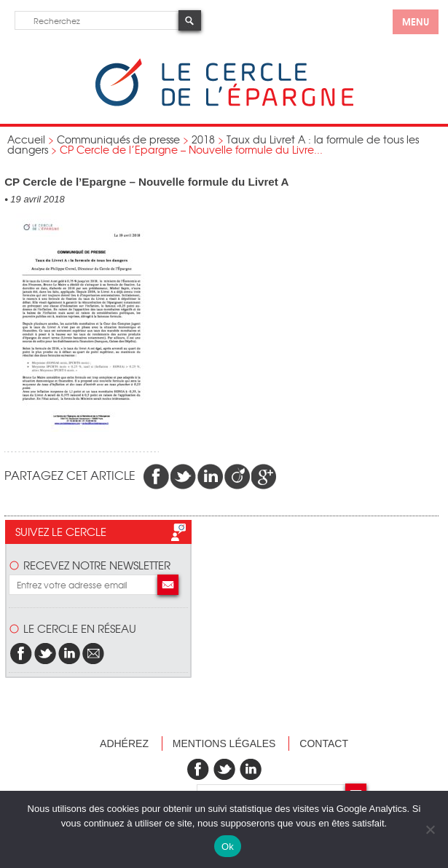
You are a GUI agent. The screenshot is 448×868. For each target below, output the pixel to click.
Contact (324, 743)
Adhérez (124, 743)
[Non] (430, 829)
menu (416, 21)
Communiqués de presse (118, 139)
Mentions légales (224, 743)
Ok (228, 847)
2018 (203, 139)
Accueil (26, 139)
